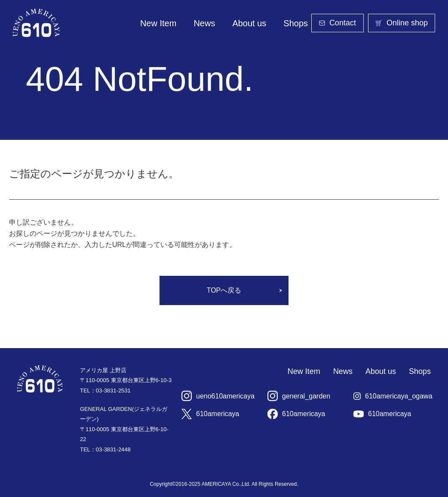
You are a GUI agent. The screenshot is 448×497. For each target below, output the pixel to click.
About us (249, 23)
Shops (296, 23)
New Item (158, 23)
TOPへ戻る (224, 290)
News (204, 23)
